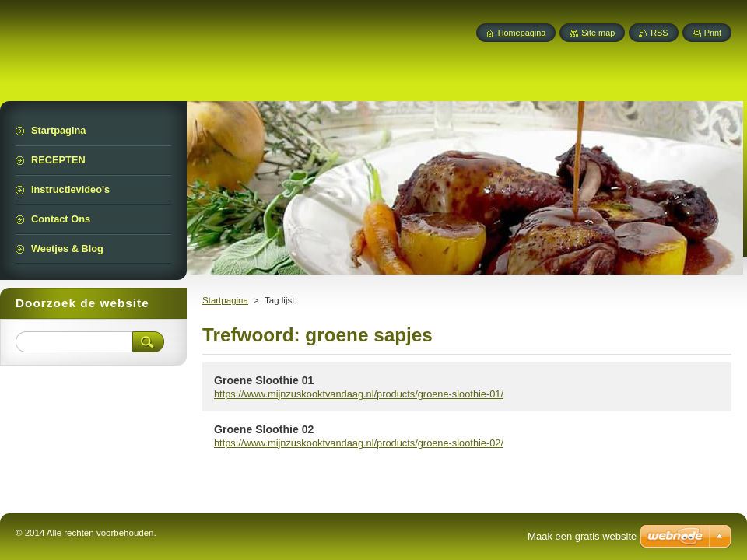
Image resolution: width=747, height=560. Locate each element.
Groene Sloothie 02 (264, 429)
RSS (659, 33)
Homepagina (522, 33)
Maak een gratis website (582, 536)
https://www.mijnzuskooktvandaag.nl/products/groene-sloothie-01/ (359, 394)
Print (713, 33)
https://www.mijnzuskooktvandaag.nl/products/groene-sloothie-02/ (359, 443)
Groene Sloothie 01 (264, 380)
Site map (598, 33)
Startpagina (225, 300)
